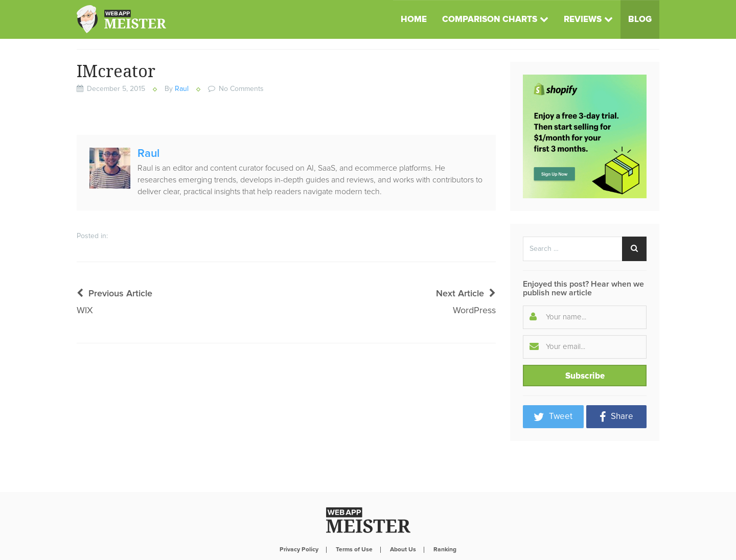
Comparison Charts (490, 20)
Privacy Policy (299, 524)
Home (414, 20)
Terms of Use (354, 524)
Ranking (445, 524)
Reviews (583, 20)
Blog (640, 20)
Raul (182, 89)
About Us (403, 524)
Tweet (553, 417)
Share (616, 417)
